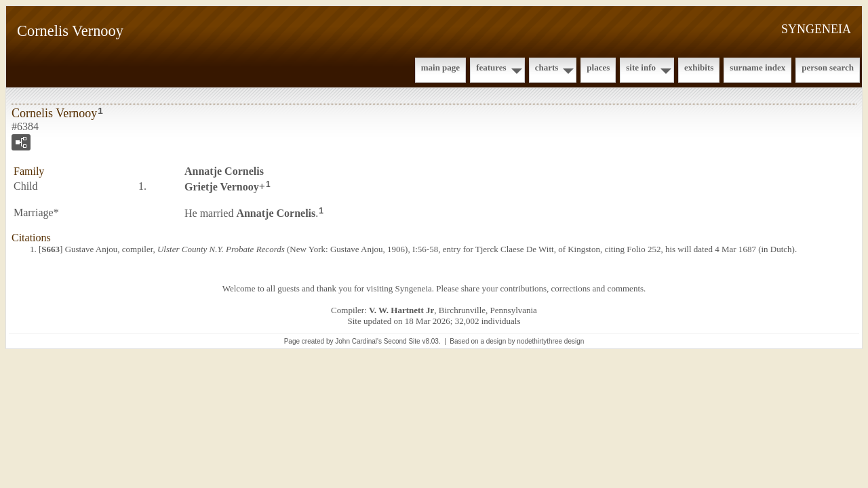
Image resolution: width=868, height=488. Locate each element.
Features (491, 67)
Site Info (641, 67)
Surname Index (757, 67)
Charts (547, 67)
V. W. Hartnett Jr (401, 310)
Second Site (402, 341)
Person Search (828, 67)
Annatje (224, 171)
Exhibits (699, 67)
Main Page (440, 67)
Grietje (222, 187)
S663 (51, 249)
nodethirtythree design (550, 341)
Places (598, 67)
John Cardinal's (358, 341)
